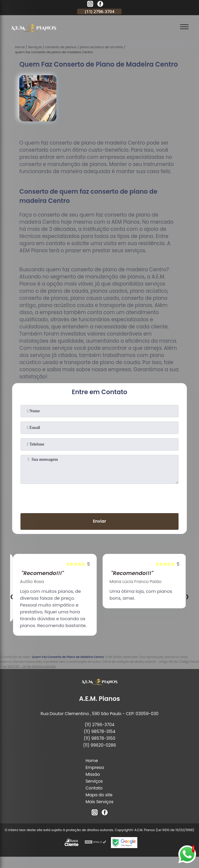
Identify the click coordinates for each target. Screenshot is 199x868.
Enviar (99, 521)
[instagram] (90, 5)
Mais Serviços (99, 802)
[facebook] (100, 5)
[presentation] (99, 497)
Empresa (95, 767)
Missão (93, 774)
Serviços (94, 781)
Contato (94, 788)
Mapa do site (99, 795)
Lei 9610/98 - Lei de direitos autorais (29, 666)
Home (92, 761)
